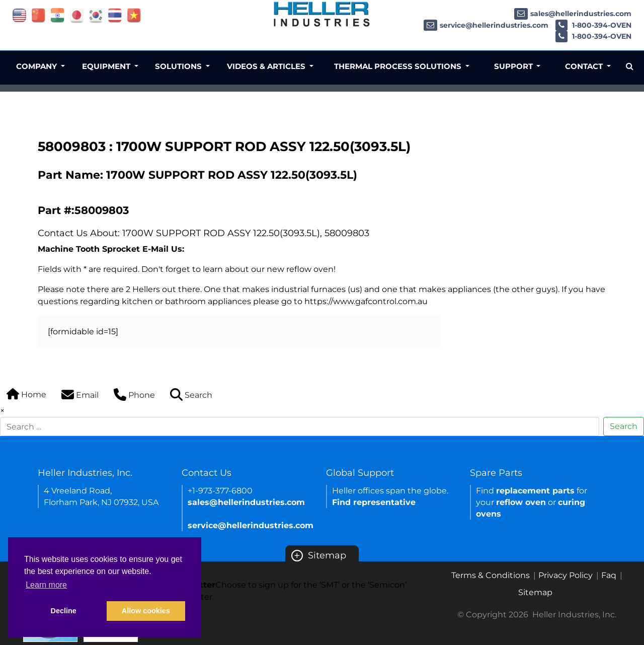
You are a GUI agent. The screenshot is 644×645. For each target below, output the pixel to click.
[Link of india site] (58, 15)
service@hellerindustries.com (486, 25)
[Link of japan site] (77, 15)
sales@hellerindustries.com (573, 14)
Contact (585, 66)
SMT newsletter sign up (223, 621)
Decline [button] (64, 611)
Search (624, 426)
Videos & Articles (267, 66)
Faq (609, 575)
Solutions (179, 66)
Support (514, 66)
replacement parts (535, 491)
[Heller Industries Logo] (322, 14)
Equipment (107, 66)
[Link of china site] (38, 15)
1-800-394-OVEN (593, 25)
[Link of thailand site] (115, 15)
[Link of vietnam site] (134, 15)
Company (37, 66)
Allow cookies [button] (146, 611)
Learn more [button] (46, 585)
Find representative (374, 502)
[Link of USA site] (19, 15)
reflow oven (521, 502)
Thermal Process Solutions (399, 66)
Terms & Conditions (491, 575)
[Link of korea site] (96, 15)
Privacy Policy (566, 575)
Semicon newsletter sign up (342, 621)
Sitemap (319, 555)
